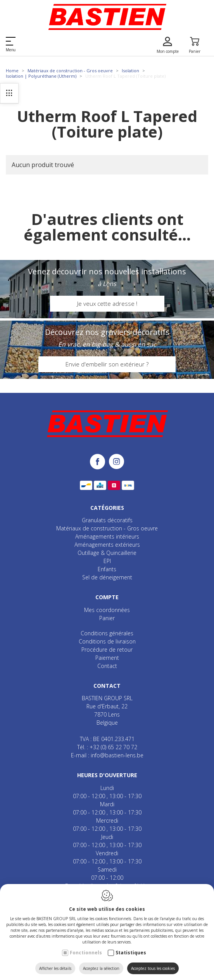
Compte (107, 597)
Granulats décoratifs (107, 520)
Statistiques (131, 953)
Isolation (130, 71)
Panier (107, 618)
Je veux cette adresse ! (107, 303)
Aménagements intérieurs (107, 536)
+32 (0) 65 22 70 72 (113, 747)
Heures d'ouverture (107, 775)
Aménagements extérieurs (107, 545)
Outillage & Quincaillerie (107, 553)
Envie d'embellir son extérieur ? (107, 364)
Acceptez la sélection (101, 968)
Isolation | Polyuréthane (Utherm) (41, 76)
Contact (107, 666)
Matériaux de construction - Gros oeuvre (70, 71)
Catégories (107, 508)
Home (12, 71)
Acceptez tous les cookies (153, 968)
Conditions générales (107, 633)
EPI (107, 561)
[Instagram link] (116, 462)
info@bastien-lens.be (117, 755)
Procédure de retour (107, 650)
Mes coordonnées (107, 610)
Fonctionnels (86, 953)
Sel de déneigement (107, 577)
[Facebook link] (99, 462)
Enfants (107, 569)
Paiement (107, 658)
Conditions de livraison (107, 641)
